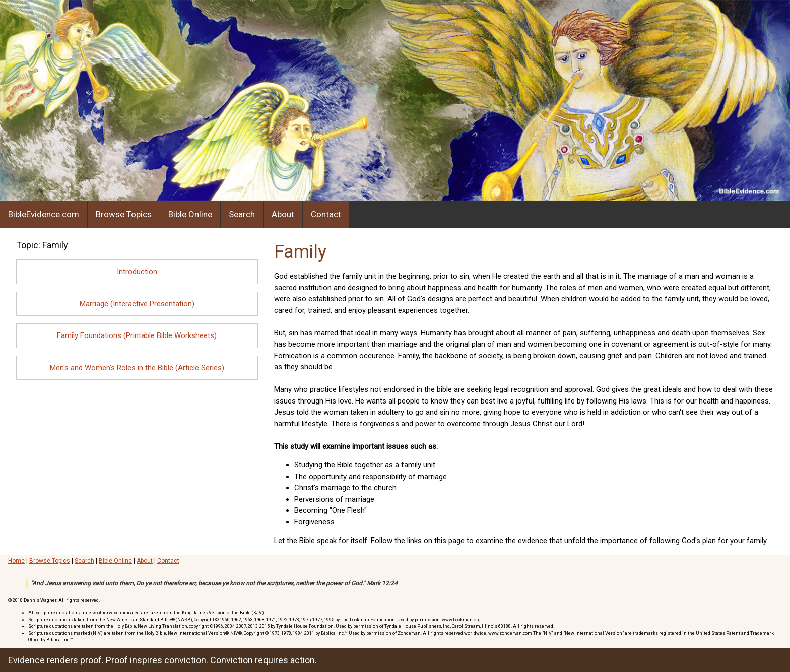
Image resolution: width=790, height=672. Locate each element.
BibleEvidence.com (44, 214)
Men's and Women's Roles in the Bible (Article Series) (137, 368)
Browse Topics (124, 214)
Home (16, 561)
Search (242, 214)
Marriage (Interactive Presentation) (137, 304)
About (283, 214)
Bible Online (190, 214)
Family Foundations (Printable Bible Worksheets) (137, 335)
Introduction (137, 272)
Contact (326, 214)
